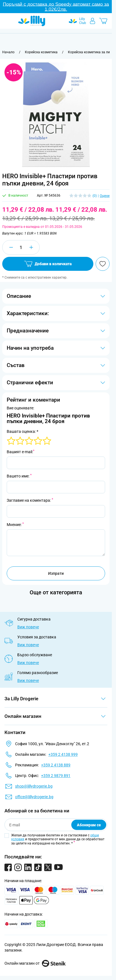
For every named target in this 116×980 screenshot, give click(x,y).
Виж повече (28, 627)
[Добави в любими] (103, 264)
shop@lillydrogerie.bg (34, 786)
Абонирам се (89, 825)
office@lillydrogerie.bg (34, 797)
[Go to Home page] (32, 21)
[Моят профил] (93, 21)
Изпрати (56, 573)
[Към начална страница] (8, 52)
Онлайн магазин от (35, 963)
